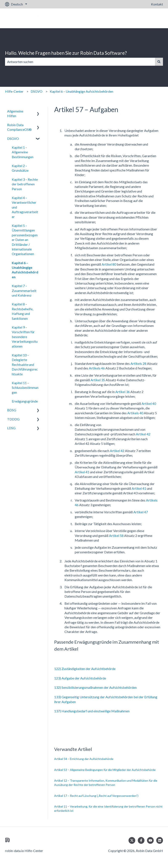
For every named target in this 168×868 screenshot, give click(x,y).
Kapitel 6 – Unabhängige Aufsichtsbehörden (81, 91)
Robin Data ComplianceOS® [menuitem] (19, 127)
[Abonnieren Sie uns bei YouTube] (150, 840)
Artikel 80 (109, 264)
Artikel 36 (123, 392)
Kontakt (157, 4)
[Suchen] (159, 62)
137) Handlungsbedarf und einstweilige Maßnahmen (92, 711)
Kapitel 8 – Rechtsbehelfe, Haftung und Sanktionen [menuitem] (22, 311)
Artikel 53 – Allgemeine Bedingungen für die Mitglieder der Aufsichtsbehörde (105, 770)
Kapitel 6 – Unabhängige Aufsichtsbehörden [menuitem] (25, 270)
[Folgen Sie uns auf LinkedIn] (160, 840)
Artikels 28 (138, 363)
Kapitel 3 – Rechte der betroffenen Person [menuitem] (25, 184)
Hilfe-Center (14, 91)
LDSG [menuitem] (11, 428)
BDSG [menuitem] (12, 410)
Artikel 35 (98, 380)
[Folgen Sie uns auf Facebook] (141, 840)
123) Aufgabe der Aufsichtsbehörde (80, 678)
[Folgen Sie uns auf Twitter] (132, 840)
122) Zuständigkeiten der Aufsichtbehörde (85, 669)
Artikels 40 (135, 413)
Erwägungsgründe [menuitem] (25, 401)
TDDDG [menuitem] (13, 419)
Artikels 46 (97, 368)
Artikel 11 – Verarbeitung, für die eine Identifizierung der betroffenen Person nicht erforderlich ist (108, 808)
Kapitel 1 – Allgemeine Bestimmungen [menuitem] (23, 152)
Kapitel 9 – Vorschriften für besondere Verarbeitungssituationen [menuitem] (25, 337)
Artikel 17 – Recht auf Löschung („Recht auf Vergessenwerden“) (96, 796)
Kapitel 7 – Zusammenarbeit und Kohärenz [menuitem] (24, 290)
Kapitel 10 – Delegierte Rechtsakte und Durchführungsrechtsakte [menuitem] (25, 364)
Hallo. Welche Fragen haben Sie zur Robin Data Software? (66, 53)
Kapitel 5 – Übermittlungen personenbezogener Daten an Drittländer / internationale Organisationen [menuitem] (25, 240)
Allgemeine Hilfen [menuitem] (15, 113)
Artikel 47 (141, 512)
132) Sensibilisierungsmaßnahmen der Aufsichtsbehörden (95, 687)
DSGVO (37, 91)
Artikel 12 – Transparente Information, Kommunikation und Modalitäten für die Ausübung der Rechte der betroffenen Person (106, 783)
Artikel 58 (116, 536)
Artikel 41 (82, 472)
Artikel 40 (149, 403)
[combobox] (80, 62)
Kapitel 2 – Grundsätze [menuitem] (20, 168)
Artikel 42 (143, 434)
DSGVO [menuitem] (13, 138)
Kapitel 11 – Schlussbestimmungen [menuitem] (25, 388)
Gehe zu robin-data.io (143, 18)
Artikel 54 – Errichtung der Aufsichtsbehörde (84, 759)
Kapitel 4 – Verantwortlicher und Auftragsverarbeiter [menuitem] (25, 207)
